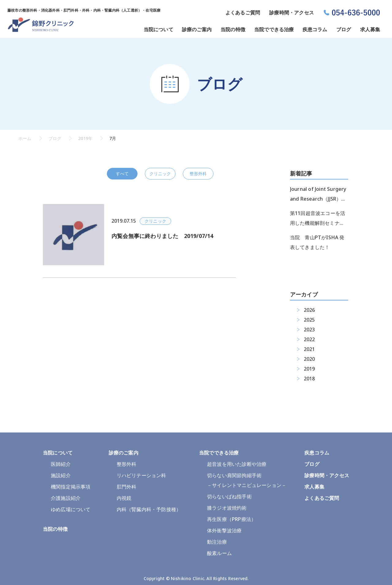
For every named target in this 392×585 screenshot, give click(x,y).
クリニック (160, 174)
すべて (122, 174)
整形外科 (198, 174)
